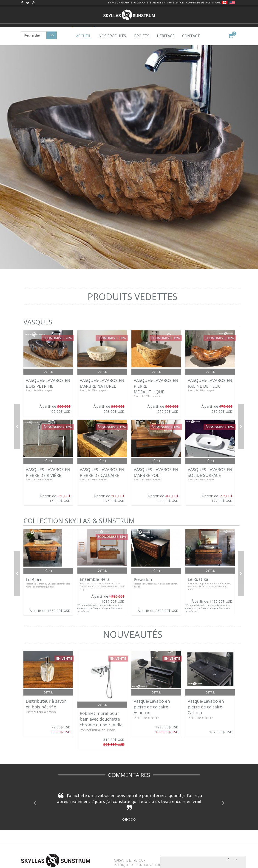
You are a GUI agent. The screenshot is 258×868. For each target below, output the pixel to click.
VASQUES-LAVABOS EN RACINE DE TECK (210, 383)
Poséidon (143, 579)
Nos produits (112, 36)
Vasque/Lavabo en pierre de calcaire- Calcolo (206, 707)
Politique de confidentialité (138, 865)
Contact (191, 36)
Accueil (84, 36)
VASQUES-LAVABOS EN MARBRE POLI (156, 472)
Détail (48, 372)
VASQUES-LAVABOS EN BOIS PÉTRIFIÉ (48, 383)
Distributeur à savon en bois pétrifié (46, 704)
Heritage (166, 36)
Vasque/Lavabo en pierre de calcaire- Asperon (152, 707)
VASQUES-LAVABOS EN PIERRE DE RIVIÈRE (48, 472)
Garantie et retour (130, 860)
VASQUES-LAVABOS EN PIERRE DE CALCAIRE (102, 472)
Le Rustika (198, 579)
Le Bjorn (34, 579)
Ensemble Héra (95, 579)
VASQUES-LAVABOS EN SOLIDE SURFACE (210, 472)
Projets (142, 36)
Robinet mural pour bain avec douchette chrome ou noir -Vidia (101, 719)
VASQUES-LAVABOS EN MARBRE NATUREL (102, 383)
